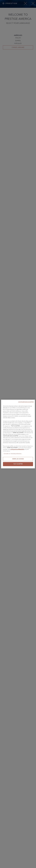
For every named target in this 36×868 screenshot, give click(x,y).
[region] (18, 434)
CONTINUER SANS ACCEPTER (26, 402)
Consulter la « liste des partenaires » (13, 454)
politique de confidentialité (17, 449)
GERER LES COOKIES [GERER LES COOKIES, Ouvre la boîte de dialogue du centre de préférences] (18, 459)
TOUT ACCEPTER (18, 464)
